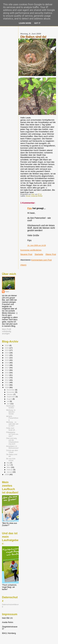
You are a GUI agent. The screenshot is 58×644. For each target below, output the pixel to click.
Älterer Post (51, 254)
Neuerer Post (26, 254)
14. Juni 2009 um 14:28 (37, 245)
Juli (8, 401)
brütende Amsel (37, 196)
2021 (7, 358)
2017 (7, 368)
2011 (7, 382)
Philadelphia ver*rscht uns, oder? (12, 434)
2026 (7, 345)
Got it (37, 23)
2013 (7, 378)
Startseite (39, 254)
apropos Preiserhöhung (12, 418)
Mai (8, 463)
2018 (7, 365)
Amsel (28, 196)
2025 (7, 348)
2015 (7, 373)
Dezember (11, 390)
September (11, 397)
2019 (7, 363)
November (11, 392)
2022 (7, 355)
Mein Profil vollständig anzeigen (6, 331)
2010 (7, 385)
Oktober (10, 394)
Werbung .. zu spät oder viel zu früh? (12, 424)
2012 (7, 380)
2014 (7, 375)
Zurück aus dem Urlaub (12, 451)
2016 (7, 370)
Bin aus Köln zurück (11, 460)
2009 (7, 387)
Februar (10, 470)
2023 (7, 353)
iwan (7, 292)
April (9, 465)
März (9, 467)
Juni (9, 404)
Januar (10, 472)
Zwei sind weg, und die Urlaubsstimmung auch (12, 441)
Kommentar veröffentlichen (31, 250)
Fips (30, 208)
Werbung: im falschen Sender (11, 412)
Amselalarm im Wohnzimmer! (12, 447)
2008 (7, 474)
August (10, 399)
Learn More (25, 23)
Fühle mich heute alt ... (11, 429)
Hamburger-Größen (11, 407)
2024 (7, 350)
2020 (7, 360)
